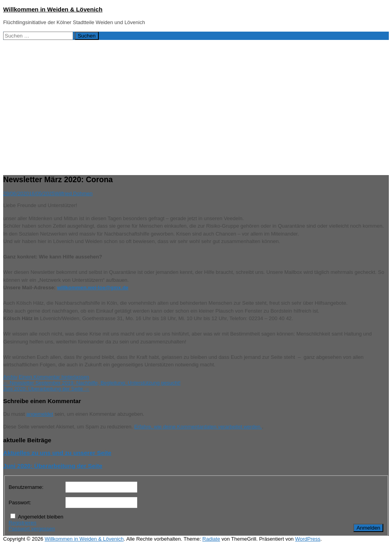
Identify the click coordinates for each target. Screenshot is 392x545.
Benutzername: (26, 487)
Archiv (10, 377)
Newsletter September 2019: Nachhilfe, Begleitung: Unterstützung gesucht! (92, 383)
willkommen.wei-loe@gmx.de (93, 288)
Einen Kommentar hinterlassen (54, 377)
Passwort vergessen (32, 529)
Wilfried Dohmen (73, 193)
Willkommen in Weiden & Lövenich (53, 9)
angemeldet (40, 414)
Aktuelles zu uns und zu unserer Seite (57, 453)
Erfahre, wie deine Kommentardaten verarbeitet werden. (198, 427)
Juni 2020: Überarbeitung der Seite (46, 389)
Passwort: (20, 503)
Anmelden (368, 528)
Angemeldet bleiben (41, 517)
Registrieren (23, 523)
